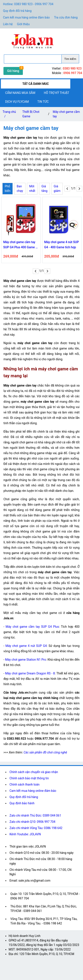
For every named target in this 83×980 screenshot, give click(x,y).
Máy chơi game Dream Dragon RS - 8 (30, 673)
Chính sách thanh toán (24, 784)
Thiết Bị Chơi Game (31, 114)
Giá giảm (57, 189)
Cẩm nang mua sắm (20, 93)
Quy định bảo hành (22, 803)
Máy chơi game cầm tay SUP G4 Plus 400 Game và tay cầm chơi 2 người (21, 245)
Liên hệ (8, 24)
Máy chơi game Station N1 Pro (26, 660)
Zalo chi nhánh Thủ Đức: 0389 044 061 (35, 815)
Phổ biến (8, 189)
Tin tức (43, 102)
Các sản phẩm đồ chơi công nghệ (45, 752)
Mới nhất (32, 189)
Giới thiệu (23, 24)
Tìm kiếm (70, 59)
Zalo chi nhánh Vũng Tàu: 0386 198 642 (36, 828)
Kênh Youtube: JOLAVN (25, 834)
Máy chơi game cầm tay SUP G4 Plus (32, 627)
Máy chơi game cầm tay (66, 114)
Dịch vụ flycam (17, 102)
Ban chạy (20, 189)
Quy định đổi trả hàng (17, 11)
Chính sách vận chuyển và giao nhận (34, 772)
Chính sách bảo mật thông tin (29, 778)
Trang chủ (9, 115)
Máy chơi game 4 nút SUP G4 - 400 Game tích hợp (62, 245)
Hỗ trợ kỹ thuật (57, 93)
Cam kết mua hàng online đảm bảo (26, 17)
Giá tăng (44, 189)
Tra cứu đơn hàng (66, 17)
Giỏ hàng (13, 71)
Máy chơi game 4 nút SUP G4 (26, 646)
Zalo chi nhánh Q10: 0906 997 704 (32, 822)
